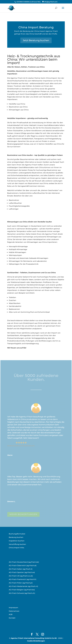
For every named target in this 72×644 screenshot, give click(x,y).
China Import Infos (16, 548)
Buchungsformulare (17, 534)
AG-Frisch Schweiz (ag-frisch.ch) (22, 593)
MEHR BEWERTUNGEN (23, 515)
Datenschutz (14, 611)
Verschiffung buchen (17, 544)
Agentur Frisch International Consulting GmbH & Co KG (34, 638)
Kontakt (12, 618)
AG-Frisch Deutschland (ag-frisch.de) (24, 562)
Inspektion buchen (17, 541)
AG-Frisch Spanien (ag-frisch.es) (22, 572)
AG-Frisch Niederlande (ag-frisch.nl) (23, 586)
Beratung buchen (16, 537)
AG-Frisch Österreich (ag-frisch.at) (23, 566)
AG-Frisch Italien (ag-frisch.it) (21, 569)
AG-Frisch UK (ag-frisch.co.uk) (21, 576)
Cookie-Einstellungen (36, 641)
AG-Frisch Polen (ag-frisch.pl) (21, 583)
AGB (11, 614)
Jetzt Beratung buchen (36, 40)
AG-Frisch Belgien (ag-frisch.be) (22, 590)
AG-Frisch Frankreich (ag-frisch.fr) (23, 579)
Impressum (13, 608)
